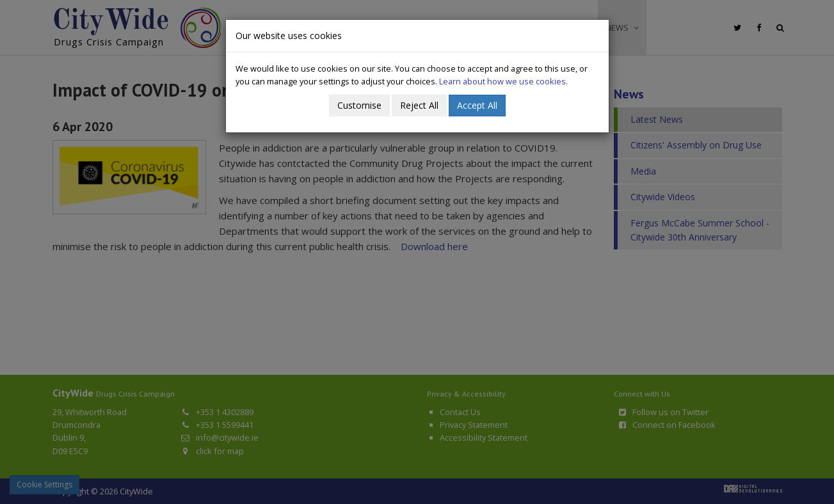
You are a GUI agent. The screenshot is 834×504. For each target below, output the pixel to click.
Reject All (419, 105)
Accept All (477, 105)
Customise (359, 105)
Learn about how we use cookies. (503, 81)
